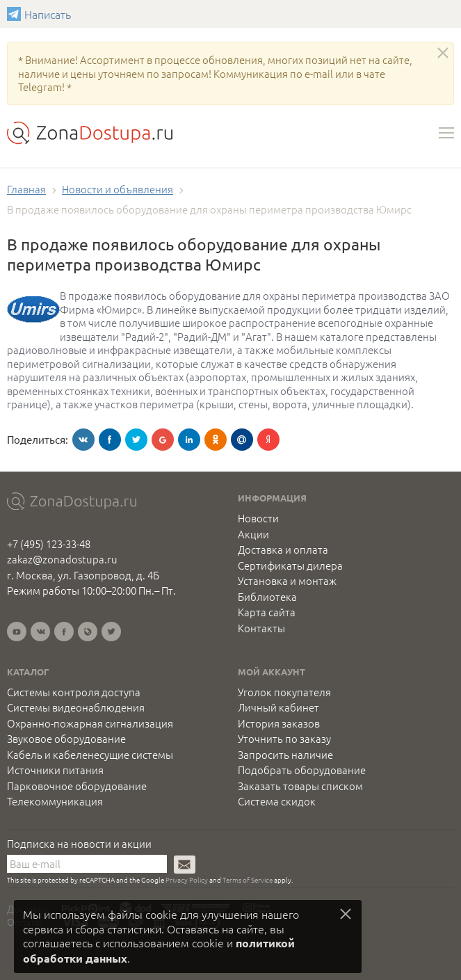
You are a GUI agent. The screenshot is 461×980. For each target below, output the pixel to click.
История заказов (279, 723)
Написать (16, 14)
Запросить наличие (285, 755)
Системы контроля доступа (74, 692)
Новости (258, 518)
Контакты (261, 628)
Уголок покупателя (284, 692)
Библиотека (267, 597)
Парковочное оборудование (77, 786)
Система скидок (277, 801)
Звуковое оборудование (66, 739)
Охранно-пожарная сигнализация (90, 723)
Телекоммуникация (55, 801)
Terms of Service (248, 879)
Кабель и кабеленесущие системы (90, 755)
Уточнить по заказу (284, 739)
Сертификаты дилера (290, 565)
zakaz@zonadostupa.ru (62, 559)
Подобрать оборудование (302, 770)
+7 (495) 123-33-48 (49, 544)
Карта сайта (267, 612)
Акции (253, 534)
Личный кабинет (278, 707)
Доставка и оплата (283, 549)
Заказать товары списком (300, 786)
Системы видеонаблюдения (76, 707)
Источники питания (55, 770)
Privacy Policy (187, 879)
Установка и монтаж (287, 581)
